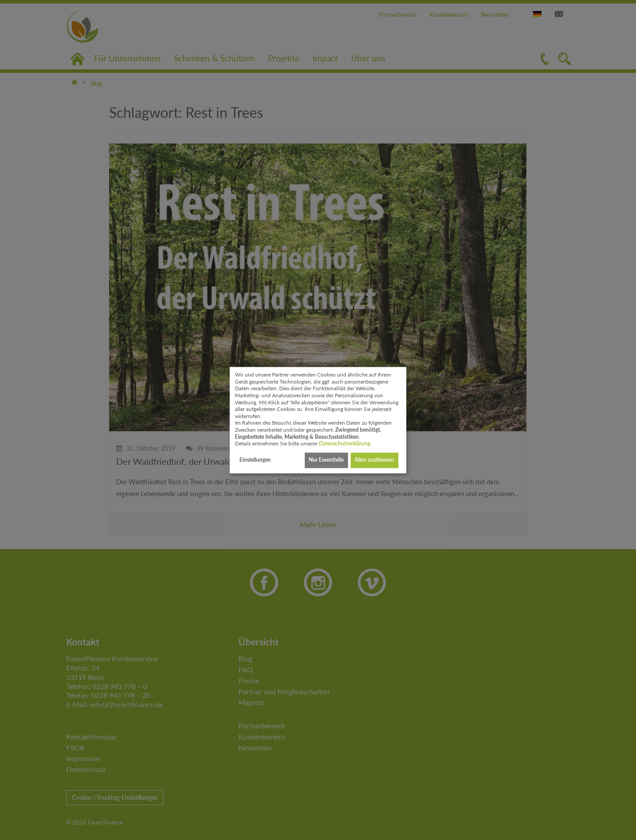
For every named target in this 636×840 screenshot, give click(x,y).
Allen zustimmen (374, 460)
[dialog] (318, 420)
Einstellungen (255, 460)
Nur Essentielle (326, 460)
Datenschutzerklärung (344, 444)
